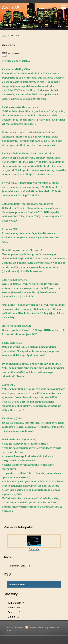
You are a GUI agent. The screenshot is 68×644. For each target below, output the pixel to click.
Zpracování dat (53, 628)
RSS (9, 630)
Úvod (5, 36)
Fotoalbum (34, 549)
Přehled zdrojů (17, 585)
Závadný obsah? (37, 628)
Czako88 (11, 8)
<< (10, 566)
